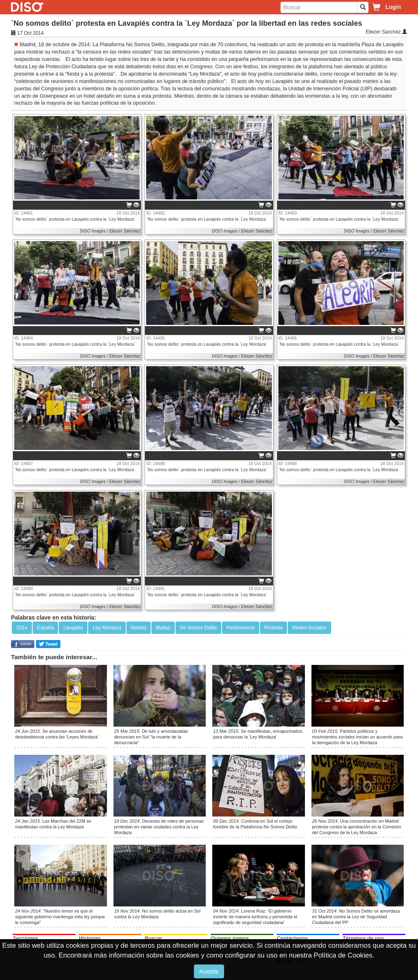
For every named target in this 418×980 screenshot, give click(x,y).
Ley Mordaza (107, 628)
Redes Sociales (309, 628)
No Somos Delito (198, 628)
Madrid (139, 628)
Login (393, 7)
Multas (163, 628)
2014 (22, 628)
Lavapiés (73, 628)
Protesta (274, 628)
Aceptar (209, 971)
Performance (241, 628)
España (46, 628)
